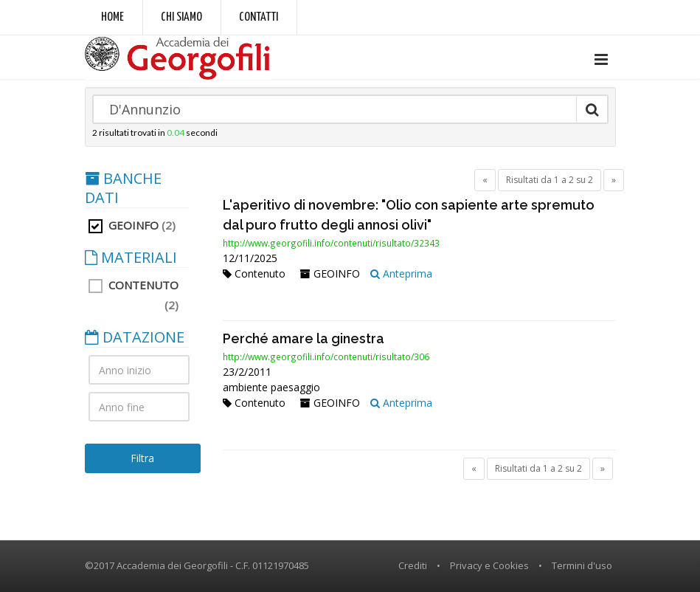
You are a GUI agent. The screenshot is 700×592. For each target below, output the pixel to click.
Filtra (142, 458)
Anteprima (401, 273)
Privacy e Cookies (489, 565)
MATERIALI (131, 258)
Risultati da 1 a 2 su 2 (550, 180)
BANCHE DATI (123, 188)
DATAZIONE (135, 337)
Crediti (413, 565)
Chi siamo (181, 17)
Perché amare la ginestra (304, 338)
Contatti (259, 17)
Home (112, 17)
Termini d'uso (582, 565)
